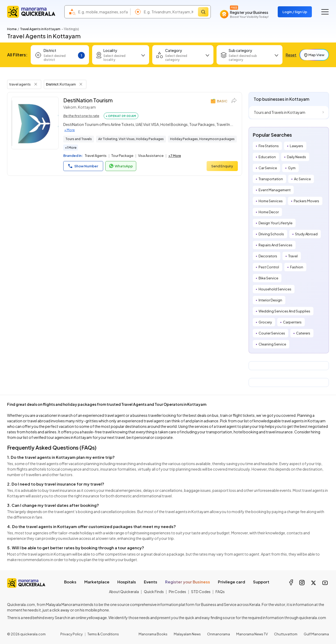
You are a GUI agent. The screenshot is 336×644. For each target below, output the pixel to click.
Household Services (275, 289)
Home (12, 29)
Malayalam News (187, 634)
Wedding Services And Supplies (284, 311)
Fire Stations (269, 146)
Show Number (83, 166)
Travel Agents (96, 156)
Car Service (268, 168)
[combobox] (103, 12)
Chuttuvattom (286, 634)
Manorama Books (153, 634)
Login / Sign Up (295, 12)
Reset (291, 55)
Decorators (268, 256)
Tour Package (122, 156)
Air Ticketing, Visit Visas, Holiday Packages (131, 139)
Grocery (265, 322)
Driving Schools (271, 234)
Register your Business (188, 582)
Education (267, 157)
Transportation (271, 179)
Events (151, 582)
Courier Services (272, 333)
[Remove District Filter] (81, 84)
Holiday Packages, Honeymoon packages (202, 139)
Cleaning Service (272, 344)
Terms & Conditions (103, 634)
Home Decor (269, 212)
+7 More (175, 156)
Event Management (275, 190)
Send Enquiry (222, 166)
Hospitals (127, 582)
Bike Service (268, 278)
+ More (70, 130)
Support (261, 582)
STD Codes (201, 592)
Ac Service (302, 179)
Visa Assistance (151, 156)
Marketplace (97, 582)
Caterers (303, 333)
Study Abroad (306, 234)
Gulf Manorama (316, 634)
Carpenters (292, 322)
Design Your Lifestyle (275, 223)
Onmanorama (219, 634)
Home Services (271, 201)
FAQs (220, 592)
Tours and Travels (79, 139)
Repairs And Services (275, 245)
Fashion (297, 267)
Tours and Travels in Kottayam (280, 112)
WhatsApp (121, 166)
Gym (292, 168)
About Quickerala (124, 592)
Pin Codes (177, 592)
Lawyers (296, 146)
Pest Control (269, 267)
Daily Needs (296, 157)
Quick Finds (154, 592)
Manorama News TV (252, 634)
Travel (293, 256)
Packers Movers (306, 201)
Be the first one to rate (81, 116)
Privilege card (232, 582)
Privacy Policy (72, 634)
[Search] (203, 12)
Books (70, 582)
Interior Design (270, 300)
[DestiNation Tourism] (35, 123)
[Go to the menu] (325, 12)
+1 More (71, 148)
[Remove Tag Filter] (36, 84)
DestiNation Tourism (88, 100)
